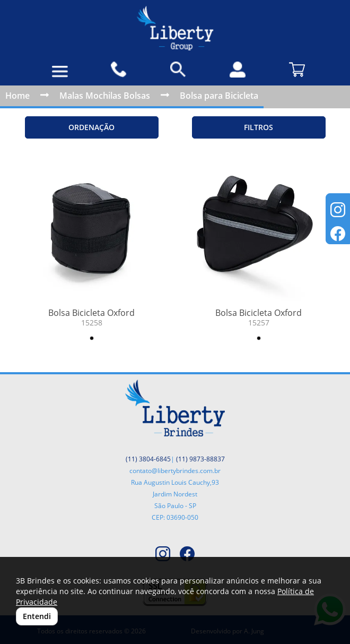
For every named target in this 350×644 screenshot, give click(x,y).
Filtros (259, 127)
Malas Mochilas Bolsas (105, 96)
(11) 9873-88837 (200, 459)
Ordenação (91, 127)
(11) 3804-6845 (148, 459)
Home (17, 96)
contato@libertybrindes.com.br (175, 471)
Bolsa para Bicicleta (219, 96)
